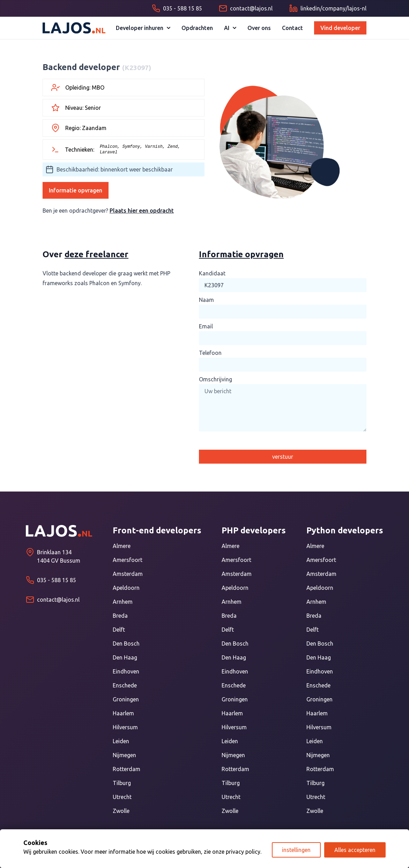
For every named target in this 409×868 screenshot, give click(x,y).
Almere (122, 546)
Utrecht (122, 797)
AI (230, 28)
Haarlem (123, 713)
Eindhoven (126, 671)
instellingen (296, 850)
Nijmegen (124, 755)
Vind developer (340, 28)
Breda (120, 616)
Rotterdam (127, 769)
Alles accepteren (355, 850)
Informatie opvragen (76, 190)
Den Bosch (126, 644)
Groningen (126, 699)
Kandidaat (212, 273)
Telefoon (210, 353)
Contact (292, 28)
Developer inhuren (143, 28)
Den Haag (125, 657)
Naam (206, 300)
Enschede (125, 685)
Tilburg (122, 783)
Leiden (121, 741)
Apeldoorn (126, 588)
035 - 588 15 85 (57, 580)
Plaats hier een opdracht (142, 211)
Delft (119, 630)
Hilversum (125, 727)
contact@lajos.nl (58, 600)
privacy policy (243, 852)
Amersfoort (128, 560)
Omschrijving (215, 379)
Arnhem (123, 602)
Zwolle (121, 811)
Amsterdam (128, 574)
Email (206, 326)
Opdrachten (197, 28)
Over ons (259, 28)
